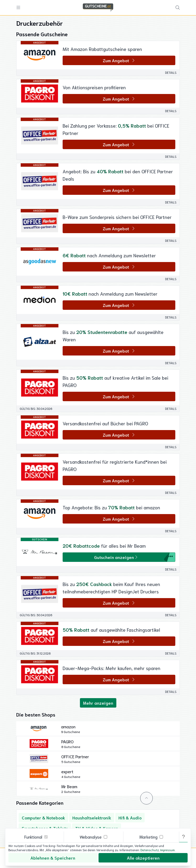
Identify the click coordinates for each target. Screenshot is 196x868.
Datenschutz (150, 850)
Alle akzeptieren (143, 858)
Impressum (167, 850)
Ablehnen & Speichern (53, 858)
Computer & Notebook (43, 817)
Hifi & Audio (130, 817)
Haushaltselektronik (92, 817)
